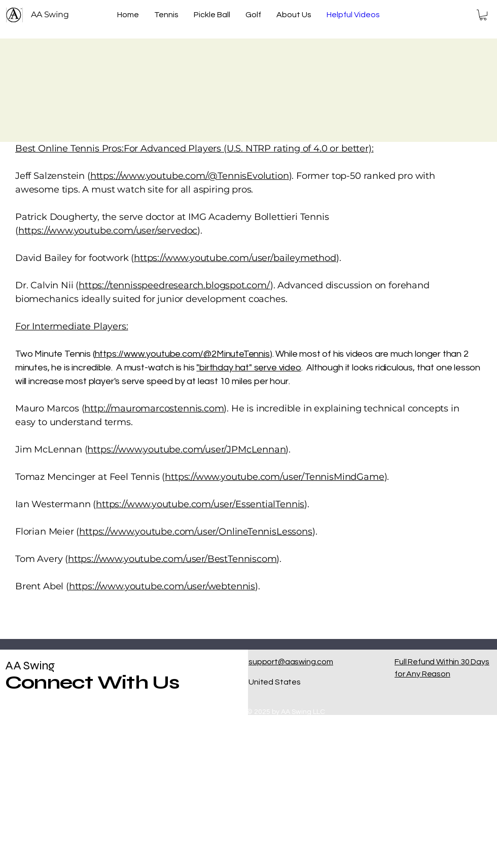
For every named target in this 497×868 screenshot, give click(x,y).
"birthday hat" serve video (248, 368)
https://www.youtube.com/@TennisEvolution (190, 176)
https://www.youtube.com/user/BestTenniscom (172, 559)
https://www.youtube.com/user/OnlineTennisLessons (196, 532)
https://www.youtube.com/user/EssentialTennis (200, 504)
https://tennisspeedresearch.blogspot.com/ (174, 285)
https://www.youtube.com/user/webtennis (162, 586)
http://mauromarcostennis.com (154, 408)
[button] (483, 15)
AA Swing (30, 666)
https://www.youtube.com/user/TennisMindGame (274, 477)
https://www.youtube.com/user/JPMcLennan (186, 449)
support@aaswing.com (291, 662)
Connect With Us (92, 682)
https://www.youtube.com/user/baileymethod (235, 258)
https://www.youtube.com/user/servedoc (108, 231)
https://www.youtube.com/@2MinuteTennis (182, 354)
